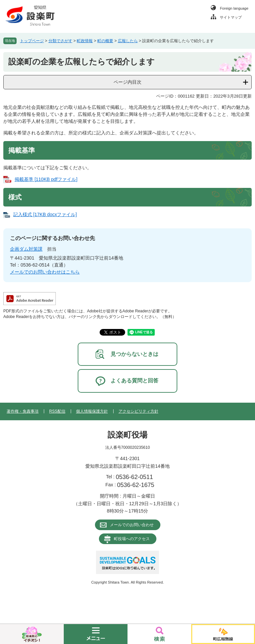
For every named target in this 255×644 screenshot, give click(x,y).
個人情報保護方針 (92, 411)
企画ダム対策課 (26, 249)
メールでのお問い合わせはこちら (45, 272)
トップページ (32, 41)
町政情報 (85, 41)
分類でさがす (60, 41)
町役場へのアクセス (132, 539)
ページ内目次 (127, 82)
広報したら (128, 41)
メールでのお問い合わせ (132, 525)
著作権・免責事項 (23, 411)
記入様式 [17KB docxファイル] (45, 214)
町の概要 (105, 41)
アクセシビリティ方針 (138, 411)
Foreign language (234, 8)
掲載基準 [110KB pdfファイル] (46, 179)
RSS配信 (57, 411)
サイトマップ (231, 17)
